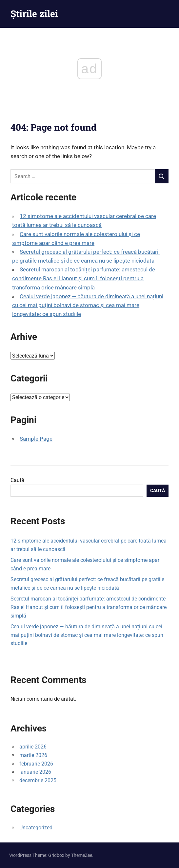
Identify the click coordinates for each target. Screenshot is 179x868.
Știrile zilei (34, 14)
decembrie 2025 (38, 780)
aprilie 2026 (33, 747)
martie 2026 (33, 755)
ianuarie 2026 (35, 772)
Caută (17, 480)
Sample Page (36, 439)
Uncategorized (36, 828)
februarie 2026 (36, 764)
